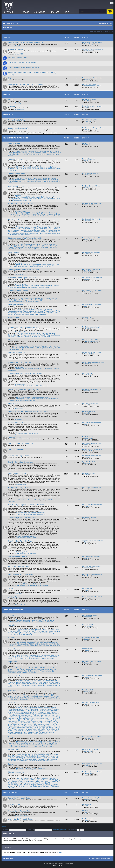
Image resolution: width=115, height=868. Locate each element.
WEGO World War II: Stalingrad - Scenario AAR (34, 232)
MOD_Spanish (20, 103)
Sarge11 (87, 663)
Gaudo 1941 (86, 143)
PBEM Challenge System (90, 173)
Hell (31, 622)
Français (11, 106)
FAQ (10, 78)
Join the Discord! (53, 216)
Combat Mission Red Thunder (46, 180)
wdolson (19, 584)
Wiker (60, 852)
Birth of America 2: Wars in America (40, 655)
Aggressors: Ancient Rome (25, 630)
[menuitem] (15, 24)
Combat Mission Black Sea (34, 181)
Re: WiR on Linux (88, 819)
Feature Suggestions (22, 246)
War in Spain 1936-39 (16, 186)
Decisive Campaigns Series (18, 456)
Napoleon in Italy (46, 671)
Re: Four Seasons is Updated (91, 423)
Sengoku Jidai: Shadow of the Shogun (47, 646)
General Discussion (15, 49)
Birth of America (21, 655)
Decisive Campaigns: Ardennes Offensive (24, 389)
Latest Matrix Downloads (17, 57)
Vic (16, 345)
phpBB (51, 863)
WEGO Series (13, 219)
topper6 (87, 445)
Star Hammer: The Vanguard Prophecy (29, 758)
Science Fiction (14, 750)
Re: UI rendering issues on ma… (92, 487)
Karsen (86, 457)
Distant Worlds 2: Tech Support (26, 265)
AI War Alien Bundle (23, 754)
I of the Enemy (29, 781)
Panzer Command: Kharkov (28, 785)
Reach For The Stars (42, 781)
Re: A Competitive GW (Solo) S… (93, 597)
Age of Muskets (14, 649)
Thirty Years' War (28, 646)
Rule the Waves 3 (15, 143)
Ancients (11, 625)
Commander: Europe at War (19, 128)
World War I (13, 690)
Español (11, 100)
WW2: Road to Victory (24, 734)
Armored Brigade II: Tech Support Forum (36, 167)
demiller (87, 328)
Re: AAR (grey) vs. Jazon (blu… (92, 305)
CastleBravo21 (89, 121)
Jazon (86, 306)
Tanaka (86, 391)
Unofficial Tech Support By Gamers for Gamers (26, 84)
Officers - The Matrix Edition (22, 723)
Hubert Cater (88, 239)
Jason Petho (19, 274)
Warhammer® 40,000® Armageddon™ (35, 759)
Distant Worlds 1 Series (17, 473)
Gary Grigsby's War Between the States (29, 684)
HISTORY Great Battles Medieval (40, 644)
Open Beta (20, 399)
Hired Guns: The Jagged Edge (37, 743)
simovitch (27, 513)
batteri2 (87, 413)
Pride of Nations (33, 658)
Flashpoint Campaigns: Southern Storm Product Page (33, 337)
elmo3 (32, 536)
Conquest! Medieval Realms (25, 642)
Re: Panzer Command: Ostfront (92, 772)
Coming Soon (8, 115)
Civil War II (41, 685)
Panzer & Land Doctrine (41, 724)
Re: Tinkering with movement (91, 557)
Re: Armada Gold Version (90, 750)
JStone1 (87, 806)
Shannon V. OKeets (21, 605)
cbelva (43, 500)
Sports (11, 764)
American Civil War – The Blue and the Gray (30, 681)
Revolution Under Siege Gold (33, 698)
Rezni (86, 108)
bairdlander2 (88, 319)
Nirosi (86, 590)
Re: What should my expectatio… (93, 574)
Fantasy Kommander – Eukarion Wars (28, 620)
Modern (11, 737)
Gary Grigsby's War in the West (20, 541)
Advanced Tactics (22, 695)
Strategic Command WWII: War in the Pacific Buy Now (33, 247)
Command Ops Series (25, 786)
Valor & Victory (14, 317)
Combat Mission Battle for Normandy (28, 178)
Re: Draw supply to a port (90, 403)
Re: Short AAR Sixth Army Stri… (92, 219)
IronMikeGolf (20, 500)
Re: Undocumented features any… (93, 676)
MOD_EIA (18, 419)
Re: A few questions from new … (92, 203)
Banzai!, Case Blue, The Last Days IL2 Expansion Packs (34, 778)
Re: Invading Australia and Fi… (92, 238)
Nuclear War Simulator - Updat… (92, 352)
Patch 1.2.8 (86, 811)
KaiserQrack (88, 438)
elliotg (24, 484)
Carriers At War (44, 711)
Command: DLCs (22, 286)
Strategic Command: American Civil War (29, 310)
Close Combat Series (16, 450)
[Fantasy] (12, 615)
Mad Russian (29, 500)
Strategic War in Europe (24, 727)
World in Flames (14, 597)
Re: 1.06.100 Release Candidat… (93, 505)
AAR (29, 346)
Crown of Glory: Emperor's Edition (36, 669)
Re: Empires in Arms (89, 411)
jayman (86, 475)
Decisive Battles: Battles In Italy (23, 714)
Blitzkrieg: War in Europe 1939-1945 (42, 780)
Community (40, 12)
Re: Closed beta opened (90, 120)
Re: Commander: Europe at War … (93, 128)
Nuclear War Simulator (17, 353)
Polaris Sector (42, 756)
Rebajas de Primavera (89, 99)
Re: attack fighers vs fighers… (92, 252)
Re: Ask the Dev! (87, 690)
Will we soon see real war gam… (92, 456)
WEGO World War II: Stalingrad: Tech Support (32, 229)
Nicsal (86, 820)
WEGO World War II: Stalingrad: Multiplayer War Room (33, 229)
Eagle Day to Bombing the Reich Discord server (31, 514)
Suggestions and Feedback (32, 348)
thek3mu (87, 677)
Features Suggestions (34, 298)
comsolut (87, 221)
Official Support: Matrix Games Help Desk (24, 68)
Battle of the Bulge (32, 711)
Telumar (87, 558)
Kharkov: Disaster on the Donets (38, 718)
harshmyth (87, 617)
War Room (36, 346)
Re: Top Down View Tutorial (91, 703)
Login (4, 827)
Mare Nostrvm (24, 633)
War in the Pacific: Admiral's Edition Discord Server (32, 585)
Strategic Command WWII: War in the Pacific (25, 238)
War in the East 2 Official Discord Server (29, 369)
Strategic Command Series (18, 305)
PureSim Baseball (38, 769)
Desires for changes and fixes (92, 443)
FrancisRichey (89, 44)
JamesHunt (88, 738)
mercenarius (88, 568)
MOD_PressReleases (22, 46)
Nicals (86, 542)
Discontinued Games (16, 772)
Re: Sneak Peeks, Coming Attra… (93, 290)
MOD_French (19, 109)
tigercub (87, 129)
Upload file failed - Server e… (91, 462)
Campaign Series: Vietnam (18, 290)
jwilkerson (18, 195)
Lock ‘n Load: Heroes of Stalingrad (42, 720)
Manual (19, 167)
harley (33, 513)
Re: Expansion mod (88, 473)
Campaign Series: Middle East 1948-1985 (24, 270)
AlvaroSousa (19, 408)
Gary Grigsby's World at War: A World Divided (25, 373)
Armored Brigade (15, 437)
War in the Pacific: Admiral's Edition (21, 575)
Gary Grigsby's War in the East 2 (20, 362)
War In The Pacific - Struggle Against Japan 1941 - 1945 (31, 731)
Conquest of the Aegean (42, 786)
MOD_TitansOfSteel (22, 816)
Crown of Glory (18, 669)
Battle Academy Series (21, 709)
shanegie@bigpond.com (92, 86)
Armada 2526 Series (38, 754)
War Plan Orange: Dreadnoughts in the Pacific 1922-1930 (33, 731)
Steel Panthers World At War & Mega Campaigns (35, 726)
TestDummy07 (89, 765)
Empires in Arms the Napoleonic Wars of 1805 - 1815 (28, 412)
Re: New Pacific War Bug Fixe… (92, 798)
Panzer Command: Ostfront (23, 724)
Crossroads (88, 292)
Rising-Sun (88, 79)
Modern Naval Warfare (17, 120)
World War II (13, 703)
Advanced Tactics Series (17, 423)
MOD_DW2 (19, 263)
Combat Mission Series (17, 173)
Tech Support (21, 197)
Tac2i (86, 424)
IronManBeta (50, 500)
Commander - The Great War (18, 699)
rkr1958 (87, 598)
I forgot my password (60, 830)
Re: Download (87, 804)
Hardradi (87, 175)
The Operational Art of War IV (19, 557)
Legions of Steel (18, 756)
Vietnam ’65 (23, 746)
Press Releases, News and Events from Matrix (25, 43)
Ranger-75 (87, 799)
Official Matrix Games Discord (22, 200)
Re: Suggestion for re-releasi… (92, 566)
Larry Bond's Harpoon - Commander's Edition (26, 745)
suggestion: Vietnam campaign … (93, 49)
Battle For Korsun (45, 709)
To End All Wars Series (52, 698)
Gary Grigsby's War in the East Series (22, 518)
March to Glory (33, 671)
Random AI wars (87, 649)
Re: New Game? (87, 625)
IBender (87, 254)
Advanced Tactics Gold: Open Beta (27, 434)
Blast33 (87, 279)
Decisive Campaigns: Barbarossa (21, 462)
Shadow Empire (14, 340)
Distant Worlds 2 (14, 252)
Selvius (86, 639)
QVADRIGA (28, 634)
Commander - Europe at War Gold (31, 712)
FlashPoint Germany (32, 742)
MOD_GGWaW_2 (21, 384)
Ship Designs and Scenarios (38, 153)
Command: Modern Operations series (22, 278)
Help (67, 12)
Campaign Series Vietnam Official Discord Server (32, 301)
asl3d (86, 704)
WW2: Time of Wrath (40, 734)
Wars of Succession (47, 658)
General (7, 37)
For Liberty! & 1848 (21, 657)
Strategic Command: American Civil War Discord (30, 314)
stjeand (86, 405)
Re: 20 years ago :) (88, 373)
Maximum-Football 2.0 (23, 769)
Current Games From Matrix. (14, 610)
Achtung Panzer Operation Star (26, 708)
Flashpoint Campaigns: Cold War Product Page (31, 216)
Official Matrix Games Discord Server (22, 62)
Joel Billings (19, 367)
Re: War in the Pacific (89, 84)
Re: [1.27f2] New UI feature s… (92, 340)
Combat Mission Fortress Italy (25, 180)
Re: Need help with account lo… (92, 78)
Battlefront (34, 709)
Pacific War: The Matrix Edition (20, 798)
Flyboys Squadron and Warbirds (40, 695)
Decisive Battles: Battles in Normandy (47, 714)
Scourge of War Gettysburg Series (24, 685)
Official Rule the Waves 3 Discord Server (31, 154)
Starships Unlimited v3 (50, 758)
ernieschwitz (88, 751)
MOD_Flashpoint (21, 211)
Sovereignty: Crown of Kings (44, 622)
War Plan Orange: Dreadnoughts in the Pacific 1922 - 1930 (40, 696)
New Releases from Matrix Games (16, 138)
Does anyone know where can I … (93, 764)
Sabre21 (27, 536)
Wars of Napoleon (30, 673)
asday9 (86, 650)
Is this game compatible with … (92, 638)
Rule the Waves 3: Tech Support (26, 151)
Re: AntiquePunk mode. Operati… (93, 449)
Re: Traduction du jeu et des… (92, 437)
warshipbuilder (40, 513)
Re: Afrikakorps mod (89, 159)
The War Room (47, 197)
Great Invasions (22, 644)
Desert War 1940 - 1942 (39, 715)
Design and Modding (20, 153)
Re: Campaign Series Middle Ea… (93, 269)
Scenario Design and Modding (31, 199)
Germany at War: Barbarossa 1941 (30, 717)
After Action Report (33, 213)
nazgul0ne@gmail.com (91, 341)
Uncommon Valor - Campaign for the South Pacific (28, 729)
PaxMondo (88, 576)
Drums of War (47, 620)
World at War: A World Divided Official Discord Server (32, 386)
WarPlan (11, 589)
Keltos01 (87, 160)
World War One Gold (15, 698)
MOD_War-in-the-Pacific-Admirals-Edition (35, 584)
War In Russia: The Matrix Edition (21, 819)
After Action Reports (45, 151)
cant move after (87, 317)
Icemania (19, 484)
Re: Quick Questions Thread (91, 186)
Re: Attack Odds (87, 589)
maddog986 (19, 54)
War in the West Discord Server (26, 553)
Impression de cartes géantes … (92, 106)
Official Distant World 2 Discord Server (41, 266)
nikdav (86, 145)
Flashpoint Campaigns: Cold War (20, 203)
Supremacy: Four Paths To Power (33, 783)
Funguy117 (88, 187)
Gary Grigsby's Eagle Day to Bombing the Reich (26, 505)
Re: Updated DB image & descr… (93, 278)
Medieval (12, 638)
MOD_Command (21, 284)
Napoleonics (13, 662)
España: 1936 (53, 715)
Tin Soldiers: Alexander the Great (41, 633)
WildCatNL (37, 500)
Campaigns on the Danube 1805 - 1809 (29, 668)
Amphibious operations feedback (92, 541)
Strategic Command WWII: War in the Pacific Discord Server (32, 248)
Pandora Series (30, 756)
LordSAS (87, 364)
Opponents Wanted (38, 214)
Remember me (73, 830)
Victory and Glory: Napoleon (19, 566)
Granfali (87, 101)
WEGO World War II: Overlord (26, 227)
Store (26, 12)
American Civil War (15, 676)
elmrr (86, 489)
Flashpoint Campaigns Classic (19, 488)
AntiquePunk (88, 451)
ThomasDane (88, 51)
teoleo (86, 812)
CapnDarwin (88, 205)
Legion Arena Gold (27, 631)
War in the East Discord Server (25, 538)
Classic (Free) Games (11, 793)
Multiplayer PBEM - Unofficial (49, 286)
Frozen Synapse (46, 742)
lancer (21, 470)
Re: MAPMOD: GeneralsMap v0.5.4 (93, 362)
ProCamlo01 (88, 354)
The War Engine (14, 804)
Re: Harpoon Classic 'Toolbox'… (92, 737)
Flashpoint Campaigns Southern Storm (23, 327)
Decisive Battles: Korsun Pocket (19, 715)
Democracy (20, 742)
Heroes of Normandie (50, 717)
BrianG (86, 519)
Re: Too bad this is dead (90, 615)
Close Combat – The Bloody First (21, 443)
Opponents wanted (28, 400)
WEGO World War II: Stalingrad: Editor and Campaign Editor (37, 232)
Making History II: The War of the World (32, 721)
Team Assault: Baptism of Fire (43, 727)
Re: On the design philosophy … (92, 327)
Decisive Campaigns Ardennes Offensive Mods (33, 397)
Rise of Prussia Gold (20, 658)
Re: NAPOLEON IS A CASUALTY (93, 661)
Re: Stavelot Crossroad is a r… (92, 389)
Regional (7, 94)
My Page (55, 12)
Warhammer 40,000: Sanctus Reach (40, 761)
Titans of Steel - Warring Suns (19, 811)
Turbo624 (87, 463)
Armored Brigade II (15, 159)
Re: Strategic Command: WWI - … (93, 42)
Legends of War (24, 720)
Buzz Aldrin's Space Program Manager (41, 746)
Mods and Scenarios (48, 213)
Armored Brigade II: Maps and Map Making (33, 169)
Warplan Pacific (14, 404)
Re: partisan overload (89, 517)
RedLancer (28, 552)
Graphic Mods (47, 348)
